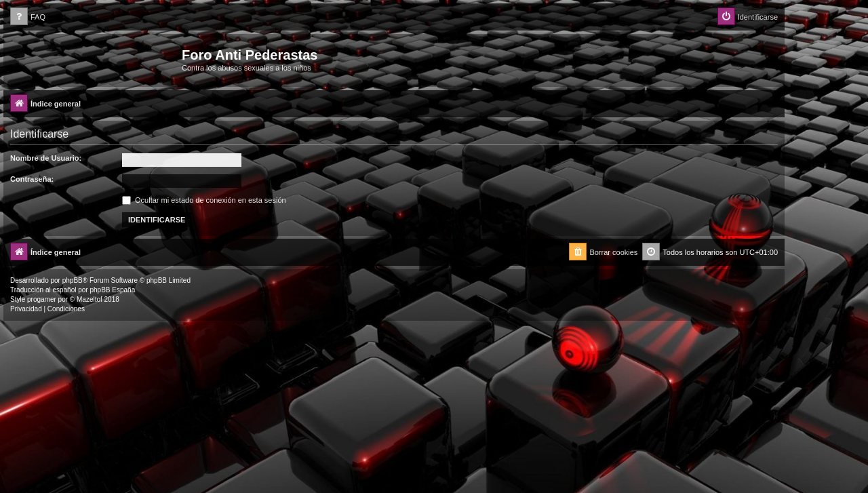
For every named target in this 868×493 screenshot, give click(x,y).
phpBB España (112, 290)
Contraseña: (32, 179)
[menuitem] (28, 17)
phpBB (73, 280)
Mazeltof (90, 299)
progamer (42, 299)
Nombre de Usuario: (46, 158)
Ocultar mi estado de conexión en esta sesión (204, 200)
